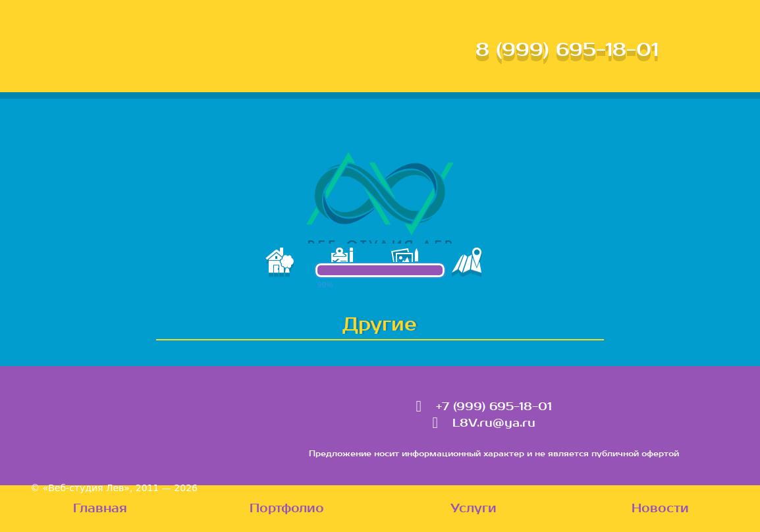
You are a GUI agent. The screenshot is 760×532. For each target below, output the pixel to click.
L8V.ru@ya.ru (494, 423)
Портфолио (287, 509)
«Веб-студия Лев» (86, 488)
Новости (660, 509)
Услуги (474, 509)
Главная (100, 509)
